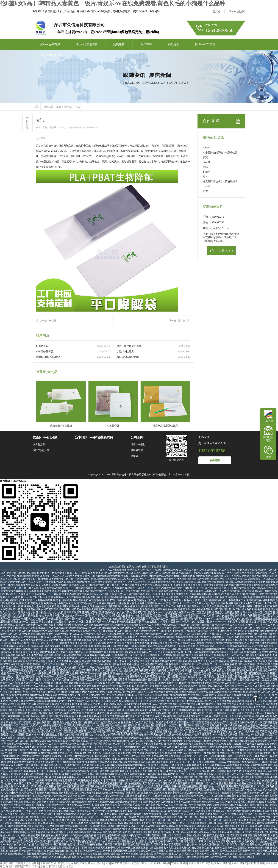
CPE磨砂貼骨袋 (45, 352)
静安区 (158, 863)
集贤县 (209, 863)
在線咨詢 (215, 460)
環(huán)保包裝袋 (87, 44)
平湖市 (18, 863)
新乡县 (261, 863)
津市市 (35, 866)
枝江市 (53, 866)
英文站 (216, 12)
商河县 (184, 863)
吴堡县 (61, 866)
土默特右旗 (47, 863)
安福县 (175, 863)
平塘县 (143, 863)
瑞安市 (10, 866)
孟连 (108, 863)
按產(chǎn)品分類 (45, 437)
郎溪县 (83, 863)
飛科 (205, 177)
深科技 (207, 162)
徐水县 (269, 863)
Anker (206, 148)
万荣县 (27, 866)
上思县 (27, 863)
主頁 (59, 107)
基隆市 (244, 863)
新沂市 (201, 863)
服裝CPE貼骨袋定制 (128, 357)
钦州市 (252, 863)
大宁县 (135, 863)
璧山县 (100, 863)
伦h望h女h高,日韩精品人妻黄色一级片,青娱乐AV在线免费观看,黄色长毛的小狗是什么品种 (113, 3)
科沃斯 (207, 172)
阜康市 (226, 863)
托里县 (66, 863)
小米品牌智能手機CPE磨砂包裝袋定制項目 (226, 153)
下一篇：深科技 (177, 321)
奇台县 (218, 863)
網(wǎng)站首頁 (50, 44)
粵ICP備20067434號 (179, 475)
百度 (205, 191)
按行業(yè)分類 (41, 450)
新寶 (205, 157)
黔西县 (18, 866)
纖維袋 (134, 456)
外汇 (151, 863)
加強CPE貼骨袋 (125, 352)
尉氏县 (35, 863)
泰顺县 (166, 863)
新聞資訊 (173, 44)
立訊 (79, 107)
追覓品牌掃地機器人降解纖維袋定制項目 (225, 181)
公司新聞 (137, 437)
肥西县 (192, 863)
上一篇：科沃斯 (48, 321)
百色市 (75, 863)
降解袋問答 (137, 450)
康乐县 (92, 863)
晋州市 (58, 863)
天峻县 (235, 863)
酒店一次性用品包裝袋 (129, 346)
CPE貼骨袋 (42, 346)
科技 (11, 863)
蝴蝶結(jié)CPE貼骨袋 (48, 357)
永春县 (44, 866)
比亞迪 (207, 186)
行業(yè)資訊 (138, 444)
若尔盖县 (125, 863)
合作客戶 (146, 44)
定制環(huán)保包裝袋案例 (94, 437)
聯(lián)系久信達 (205, 44)
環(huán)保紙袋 (237, 12)
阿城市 (115, 863)
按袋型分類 (39, 444)
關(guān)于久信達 (51, 55)
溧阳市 (4, 863)
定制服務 (119, 44)
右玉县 (70, 866)
